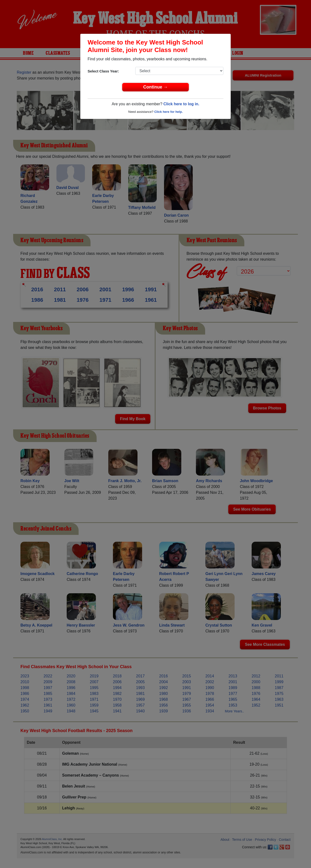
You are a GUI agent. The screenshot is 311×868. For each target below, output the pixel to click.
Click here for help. (169, 112)
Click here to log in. (181, 104)
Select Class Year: (103, 71)
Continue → (156, 87)
